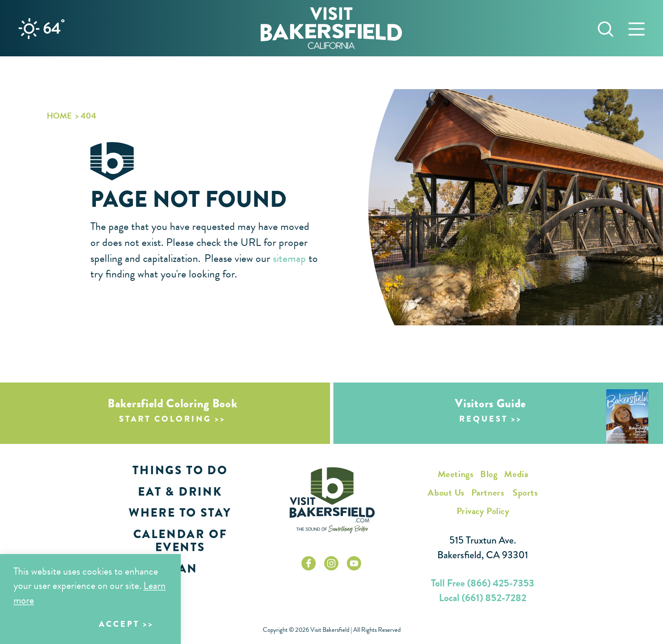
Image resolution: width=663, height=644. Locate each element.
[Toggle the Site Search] (606, 28)
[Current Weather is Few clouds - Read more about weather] (29, 29)
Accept (119, 624)
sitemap (289, 258)
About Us (446, 492)
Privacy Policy (483, 511)
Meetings (456, 474)
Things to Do (180, 470)
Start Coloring (165, 419)
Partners (488, 492)
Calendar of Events (180, 541)
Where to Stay (180, 513)
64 (54, 28)
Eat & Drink (180, 492)
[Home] (331, 28)
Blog (489, 474)
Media (516, 474)
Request (483, 419)
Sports (525, 492)
